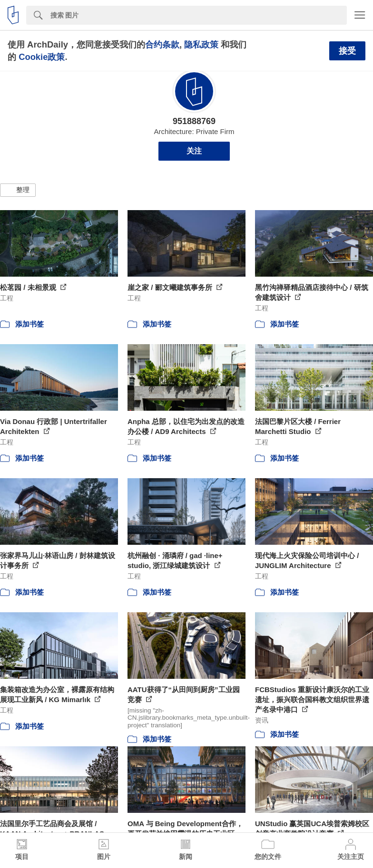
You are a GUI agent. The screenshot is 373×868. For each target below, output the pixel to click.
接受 (347, 51)
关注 (194, 151)
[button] (18, 190)
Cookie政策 (42, 57)
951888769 (194, 121)
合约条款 (162, 44)
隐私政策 (201, 44)
